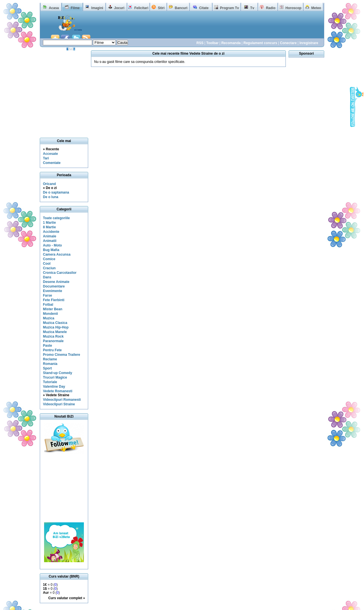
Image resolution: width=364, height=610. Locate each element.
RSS (200, 43)
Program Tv (229, 8)
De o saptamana (56, 192)
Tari (46, 158)
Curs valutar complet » (67, 598)
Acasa (54, 8)
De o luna (51, 197)
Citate (204, 8)
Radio (271, 8)
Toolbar (212, 43)
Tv (252, 8)
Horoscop (293, 8)
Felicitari (141, 8)
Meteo (316, 8)
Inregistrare (309, 43)
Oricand (49, 184)
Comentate (52, 163)
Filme (75, 8)
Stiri (161, 8)
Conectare (288, 43)
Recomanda (231, 43)
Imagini (97, 8)
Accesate (50, 154)
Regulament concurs (260, 43)
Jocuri (119, 8)
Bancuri (181, 8)
